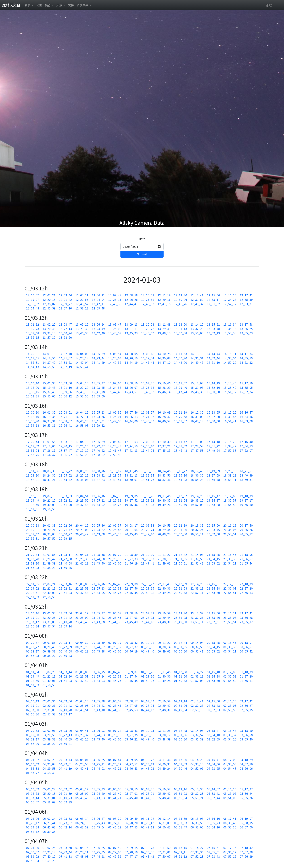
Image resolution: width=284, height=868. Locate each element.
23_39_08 (49, 622)
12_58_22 (82, 308)
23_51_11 (197, 622)
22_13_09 (180, 584)
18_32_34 (148, 475)
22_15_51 (213, 584)
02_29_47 (164, 705)
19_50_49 (180, 505)
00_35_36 (230, 647)
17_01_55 (49, 442)
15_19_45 (49, 387)
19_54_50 (230, 505)
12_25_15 (115, 299)
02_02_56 (65, 701)
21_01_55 (49, 555)
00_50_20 (180, 651)
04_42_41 (82, 768)
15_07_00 (115, 383)
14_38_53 (65, 362)
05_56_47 (33, 802)
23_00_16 (33, 613)
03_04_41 (82, 730)
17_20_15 (65, 446)
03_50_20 (180, 739)
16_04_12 (82, 412)
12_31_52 (197, 299)
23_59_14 (65, 626)
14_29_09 (164, 358)
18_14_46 (164, 471)
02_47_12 (148, 710)
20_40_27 (65, 534)
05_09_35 (148, 789)
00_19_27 (33, 647)
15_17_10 (246, 383)
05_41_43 (82, 798)
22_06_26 (98, 584)
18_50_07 (131, 480)
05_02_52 (65, 789)
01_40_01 (49, 681)
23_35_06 (230, 617)
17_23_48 (115, 446)
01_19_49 (33, 676)
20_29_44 (164, 530)
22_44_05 (98, 593)
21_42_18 (82, 563)
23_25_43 (115, 617)
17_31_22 (213, 446)
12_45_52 (148, 304)
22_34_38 (213, 588)
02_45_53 (131, 710)
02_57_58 (49, 714)
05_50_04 (180, 798)
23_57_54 (49, 626)
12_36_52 (33, 304)
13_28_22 (148, 329)
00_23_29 (82, 647)
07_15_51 (213, 848)
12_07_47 (115, 295)
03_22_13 (65, 735)
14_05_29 (98, 354)
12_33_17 (213, 299)
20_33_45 (213, 530)
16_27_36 (148, 417)
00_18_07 (246, 643)
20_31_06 (180, 530)
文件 (71, 5)
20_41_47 (82, 534)
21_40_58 (65, 563)
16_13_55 (213, 412)
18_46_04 (82, 480)
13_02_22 (49, 324)
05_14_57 (213, 789)
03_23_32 (82, 735)
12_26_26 (131, 299)
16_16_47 (246, 412)
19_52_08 (197, 505)
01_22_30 (65, 676)
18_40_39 (246, 475)
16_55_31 (49, 425)
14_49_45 (197, 362)
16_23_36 (98, 417)
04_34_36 (213, 764)
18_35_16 (180, 475)
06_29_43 (148, 823)
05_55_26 (246, 798)
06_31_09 (164, 823)
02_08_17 (131, 701)
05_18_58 (33, 793)
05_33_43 (213, 793)
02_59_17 (65, 714)
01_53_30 (213, 681)
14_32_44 (213, 358)
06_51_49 (180, 827)
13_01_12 (33, 324)
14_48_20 (180, 362)
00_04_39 (82, 643)
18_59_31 (246, 480)
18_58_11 (230, 480)
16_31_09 (197, 417)
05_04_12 (82, 789)
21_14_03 (197, 555)
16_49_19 (197, 421)
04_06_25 (98, 760)
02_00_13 (33, 701)
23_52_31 (213, 622)
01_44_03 (98, 681)
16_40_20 (82, 421)
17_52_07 (246, 450)
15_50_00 (213, 392)
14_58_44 (82, 367)
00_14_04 (197, 643)
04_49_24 (164, 768)
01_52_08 (197, 681)
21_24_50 (98, 559)
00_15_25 (213, 643)
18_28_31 (98, 475)
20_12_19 (180, 525)
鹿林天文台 (11, 5)
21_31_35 (180, 559)
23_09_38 (148, 613)
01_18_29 (246, 672)
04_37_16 (246, 764)
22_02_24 (49, 584)
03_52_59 (213, 739)
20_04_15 (82, 525)
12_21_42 (65, 299)
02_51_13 (197, 710)
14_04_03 (82, 354)
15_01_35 (49, 383)
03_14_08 (197, 730)
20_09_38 (148, 525)
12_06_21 (98, 295)
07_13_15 (180, 848)
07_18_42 (246, 848)
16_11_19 (180, 412)
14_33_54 (230, 358)
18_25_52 (65, 475)
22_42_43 (82, 593)
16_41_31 (98, 421)
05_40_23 (65, 798)
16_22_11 (82, 417)
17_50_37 (230, 450)
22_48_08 (148, 593)
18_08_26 (98, 471)
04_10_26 (148, 760)
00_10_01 (148, 643)
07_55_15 (230, 856)
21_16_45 (230, 555)
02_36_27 (246, 705)
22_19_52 (33, 588)
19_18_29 (246, 496)
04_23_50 (82, 764)
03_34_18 (213, 735)
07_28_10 (131, 852)
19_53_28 (213, 505)
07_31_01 (164, 852)
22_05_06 (82, 584)
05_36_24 (246, 793)
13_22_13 (65, 329)
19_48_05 (148, 505)
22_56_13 (246, 593)
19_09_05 (131, 496)
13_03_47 (65, 324)
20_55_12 (246, 534)
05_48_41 (164, 798)
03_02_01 (49, 730)
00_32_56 (197, 647)
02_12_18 (180, 701)
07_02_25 (49, 848)
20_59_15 (65, 538)
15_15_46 (230, 383)
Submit (142, 254)
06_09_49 (131, 818)
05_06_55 (115, 789)
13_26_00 (115, 329)
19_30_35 (164, 500)
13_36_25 (246, 329)
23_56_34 (33, 626)
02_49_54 (180, 710)
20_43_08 (98, 534)
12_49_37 (197, 304)
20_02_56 (65, 525)
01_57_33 (33, 685)
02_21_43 (65, 705)
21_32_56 (197, 559)
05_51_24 (197, 798)
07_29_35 (148, 852)
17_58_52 (98, 455)
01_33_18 (197, 676)
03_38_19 (33, 739)
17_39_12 (82, 450)
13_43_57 (115, 333)
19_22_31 (65, 500)
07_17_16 (230, 848)
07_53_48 (213, 856)
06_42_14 (65, 827)
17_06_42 (115, 442)
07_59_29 (49, 861)
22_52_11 (197, 593)
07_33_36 (197, 852)
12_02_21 (49, 295)
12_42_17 (98, 304)
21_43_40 (98, 563)
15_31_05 (197, 387)
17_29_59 (197, 446)
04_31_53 (180, 764)
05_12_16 (180, 789)
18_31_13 (131, 475)
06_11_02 (148, 818)
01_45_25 (115, 681)
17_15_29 (230, 442)
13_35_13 (230, 329)
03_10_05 (148, 730)
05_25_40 (115, 793)
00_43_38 (98, 651)
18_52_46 (164, 480)
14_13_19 (197, 354)
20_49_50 (180, 534)
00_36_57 (246, 647)
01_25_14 (98, 676)
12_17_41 (246, 295)
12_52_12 (230, 304)
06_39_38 (33, 827)
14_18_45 (33, 358)
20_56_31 (33, 538)
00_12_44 (180, 643)
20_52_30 (213, 534)
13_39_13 (49, 333)
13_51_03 (197, 333)
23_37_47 (33, 622)
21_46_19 (131, 563)
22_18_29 (246, 584)
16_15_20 (230, 412)
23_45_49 (131, 622)
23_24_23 (98, 617)
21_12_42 (180, 555)
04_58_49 (49, 773)
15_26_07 (131, 387)
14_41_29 (98, 362)
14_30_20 (180, 358)
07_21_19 (49, 852)
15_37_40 (49, 392)
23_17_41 (246, 613)
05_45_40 (131, 798)
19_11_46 (164, 496)
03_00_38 (33, 730)
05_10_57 (164, 789)
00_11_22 (164, 643)
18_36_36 (197, 475)
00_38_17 (33, 651)
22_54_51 (230, 593)
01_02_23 (49, 672)
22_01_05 (33, 584)
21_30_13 (164, 559)
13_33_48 (213, 329)
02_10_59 (164, 701)
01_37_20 (246, 676)
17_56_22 (65, 455)
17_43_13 (131, 450)
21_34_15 (213, 559)
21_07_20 (115, 555)
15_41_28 (98, 392)
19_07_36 (115, 496)
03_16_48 (230, 730)
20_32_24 (197, 530)
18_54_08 (180, 480)
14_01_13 (49, 354)
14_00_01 (33, 354)
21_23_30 (82, 559)
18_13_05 (148, 471)
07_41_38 (65, 856)
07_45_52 (115, 856)
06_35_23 (213, 823)
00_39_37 (49, 651)
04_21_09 (49, 764)
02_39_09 (49, 710)
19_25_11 (98, 500)
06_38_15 (246, 823)
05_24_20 (98, 793)
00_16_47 (230, 643)
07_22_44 (65, 852)
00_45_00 (115, 651)
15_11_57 (180, 383)
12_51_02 (213, 304)
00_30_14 (164, 647)
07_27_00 (115, 852)
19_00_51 (33, 496)
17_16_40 (246, 442)
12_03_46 (65, 295)
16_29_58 (180, 417)
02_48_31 (164, 710)
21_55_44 (246, 563)
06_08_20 (115, 818)
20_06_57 (115, 525)
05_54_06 (230, 798)
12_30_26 (180, 299)
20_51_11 (197, 534)
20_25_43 (115, 530)
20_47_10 (148, 534)
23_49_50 (180, 622)
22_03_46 (65, 584)
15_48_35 (197, 392)
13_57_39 (49, 337)
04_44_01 (98, 768)
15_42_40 (115, 392)
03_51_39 (197, 739)
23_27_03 (131, 617)
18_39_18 (230, 475)
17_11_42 (180, 442)
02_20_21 (49, 705)
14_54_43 (33, 367)
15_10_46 (164, 383)
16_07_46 (131, 412)
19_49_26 (164, 505)
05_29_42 (164, 793)
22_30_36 (164, 588)
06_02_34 (49, 818)
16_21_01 (65, 417)
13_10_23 (148, 324)
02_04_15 (82, 701)
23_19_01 (33, 617)
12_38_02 (49, 304)
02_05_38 (98, 701)
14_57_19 (65, 367)
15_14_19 (213, 383)
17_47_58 (197, 450)
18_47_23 (98, 480)
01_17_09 (230, 672)
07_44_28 (98, 856)
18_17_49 (197, 471)
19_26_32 (115, 500)
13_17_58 (246, 324)
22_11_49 (164, 584)
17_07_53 (131, 442)
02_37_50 (33, 710)
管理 (269, 5)
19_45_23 (115, 505)
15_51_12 (230, 392)
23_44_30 (115, 622)
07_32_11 (180, 852)
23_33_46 (213, 617)
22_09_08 (131, 584)
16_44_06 (131, 421)
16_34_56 (246, 417)
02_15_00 (213, 701)
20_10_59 (164, 525)
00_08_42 (131, 643)
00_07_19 (115, 643)
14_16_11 (230, 354)
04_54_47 (230, 768)
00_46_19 (131, 651)
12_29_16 (164, 299)
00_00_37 (33, 643)
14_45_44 (148, 362)
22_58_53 (49, 597)
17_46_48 (180, 450)
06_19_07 (246, 818)
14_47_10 (164, 362)
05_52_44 (213, 798)
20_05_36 (98, 525)
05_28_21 (148, 793)
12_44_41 (131, 304)
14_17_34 (246, 354)
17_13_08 (197, 442)
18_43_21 (49, 480)
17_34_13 (246, 446)
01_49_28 (164, 681)
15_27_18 (148, 387)
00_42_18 (82, 651)
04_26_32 (115, 764)
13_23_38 (82, 329)
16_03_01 (65, 412)
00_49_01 (164, 651)
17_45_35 (164, 450)
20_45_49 (131, 534)
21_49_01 (164, 563)
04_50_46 (180, 768)
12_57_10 (65, 308)
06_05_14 (82, 818)
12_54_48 (33, 308)
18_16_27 (180, 471)
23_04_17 (82, 613)
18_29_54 (115, 475)
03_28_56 (148, 735)
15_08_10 (131, 383)
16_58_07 (82, 425)
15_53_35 (33, 396)
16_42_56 (115, 421)
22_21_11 (49, 588)
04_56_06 (246, 768)
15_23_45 (98, 387)
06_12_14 (164, 818)
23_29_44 (164, 617)
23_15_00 (213, 613)
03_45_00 (115, 739)
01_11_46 (164, 672)
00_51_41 (197, 651)
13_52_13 (213, 333)
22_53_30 (213, 593)
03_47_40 (148, 739)
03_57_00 (33, 744)
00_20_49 (49, 647)
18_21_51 (246, 471)
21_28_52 (148, 559)
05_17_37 (246, 789)
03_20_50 (49, 735)
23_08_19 (131, 613)
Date (142, 239)
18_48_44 (115, 480)
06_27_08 (115, 823)
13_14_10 (197, 324)
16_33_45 (230, 417)
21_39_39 (49, 563)
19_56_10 (246, 505)
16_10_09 (164, 412)
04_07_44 (115, 760)
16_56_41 (65, 425)
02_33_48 (213, 705)
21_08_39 (131, 555)
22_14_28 (197, 584)
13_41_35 (82, 333)
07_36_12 (230, 852)
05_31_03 (180, 793)
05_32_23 (197, 793)
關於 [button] (28, 5)
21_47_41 (148, 563)
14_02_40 (65, 354)
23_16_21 (230, 613)
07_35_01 (213, 852)
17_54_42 (49, 455)
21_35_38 (230, 559)
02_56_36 (33, 714)
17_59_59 (115, 455)
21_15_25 (213, 555)
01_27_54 (131, 676)
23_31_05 (180, 617)
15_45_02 (148, 392)
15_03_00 (65, 383)
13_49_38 (180, 333)
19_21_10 (49, 500)
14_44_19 (131, 362)
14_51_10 (213, 362)
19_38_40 (33, 505)
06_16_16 (213, 818)
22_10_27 (148, 584)
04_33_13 (197, 764)
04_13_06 (180, 760)
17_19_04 (49, 446)
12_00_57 (33, 295)
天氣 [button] (60, 5)
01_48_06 (148, 681)
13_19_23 (33, 329)
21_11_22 (164, 555)
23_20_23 (49, 617)
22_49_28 (164, 593)
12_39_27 (65, 304)
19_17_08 (230, 496)
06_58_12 (33, 832)
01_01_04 (33, 672)
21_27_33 (131, 559)
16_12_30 (197, 412)
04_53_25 (213, 768)
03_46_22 (131, 739)
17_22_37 (98, 446)
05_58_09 (49, 802)
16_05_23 (98, 412)
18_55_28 (197, 480)
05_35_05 (230, 793)
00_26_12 (115, 647)
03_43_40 (98, 739)
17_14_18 (213, 442)
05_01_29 (49, 789)
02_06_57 (115, 701)
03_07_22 (115, 730)
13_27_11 (131, 329)
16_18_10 (33, 417)
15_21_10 (65, 387)
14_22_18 (82, 358)
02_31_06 (180, 705)
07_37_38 (246, 852)
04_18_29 (246, 760)
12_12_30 (180, 295)
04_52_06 (197, 768)
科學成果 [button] (83, 5)
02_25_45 (115, 705)
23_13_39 (197, 613)
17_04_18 (82, 442)
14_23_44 (98, 358)
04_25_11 (98, 764)
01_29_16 (148, 676)
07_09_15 (131, 848)
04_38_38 (33, 768)
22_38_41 (33, 593)
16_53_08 (246, 421)
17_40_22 (98, 450)
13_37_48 (33, 333)
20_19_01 (33, 530)
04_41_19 (65, 768)
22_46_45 (131, 593)
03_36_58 (246, 735)
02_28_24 (148, 705)
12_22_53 (82, 299)
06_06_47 (98, 818)
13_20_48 (49, 329)
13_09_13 (131, 324)
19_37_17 (246, 500)
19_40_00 (49, 505)
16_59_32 (98, 425)
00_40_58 (65, 651)
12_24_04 (98, 299)
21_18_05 (246, 555)
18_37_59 (213, 475)
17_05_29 (98, 442)
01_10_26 (148, 672)
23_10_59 (164, 613)
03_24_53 (98, 735)
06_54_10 (213, 827)
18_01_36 (33, 471)
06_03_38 (65, 818)
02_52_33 (213, 710)
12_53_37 (246, 304)
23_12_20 (180, 613)
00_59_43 (65, 656)
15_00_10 (33, 383)
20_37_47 (33, 534)
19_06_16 (98, 496)
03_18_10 (246, 730)
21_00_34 (33, 555)
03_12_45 (180, 730)
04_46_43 (131, 768)
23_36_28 (246, 617)
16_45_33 (148, 421)
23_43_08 (98, 622)
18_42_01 (33, 480)
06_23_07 (65, 823)
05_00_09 (33, 789)
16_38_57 (65, 421)
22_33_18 (197, 588)
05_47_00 (148, 798)
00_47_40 (148, 651)
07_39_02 (33, 856)
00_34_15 (213, 647)
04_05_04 (82, 760)
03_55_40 (246, 739)
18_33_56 (164, 475)
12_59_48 (98, 308)
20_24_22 (98, 530)
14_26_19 (131, 358)
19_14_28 (197, 496)
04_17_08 (230, 760)
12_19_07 (33, 299)
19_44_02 (98, 505)
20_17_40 (246, 525)
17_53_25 (33, 455)
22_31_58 (180, 588)
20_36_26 (246, 530)
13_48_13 (164, 333)
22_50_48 (180, 593)
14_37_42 (49, 362)
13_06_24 (98, 324)
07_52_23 (197, 856)
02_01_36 (49, 701)
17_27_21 (164, 446)
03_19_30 (33, 735)
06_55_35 (230, 827)
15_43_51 (131, 392)
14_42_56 (115, 362)
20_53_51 (230, 534)
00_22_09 (65, 647)
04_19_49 (33, 764)
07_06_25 (98, 848)
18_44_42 (65, 480)
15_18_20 (33, 387)
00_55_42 (246, 651)
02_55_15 (246, 710)
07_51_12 (180, 856)
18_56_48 (213, 480)
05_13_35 (197, 789)
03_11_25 (164, 730)
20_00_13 (33, 525)
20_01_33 (49, 525)
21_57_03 (33, 568)
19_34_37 (213, 500)
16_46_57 (164, 421)
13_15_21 (213, 324)
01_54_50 (230, 681)
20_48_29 (164, 534)
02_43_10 (98, 710)
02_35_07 (230, 705)
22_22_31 (65, 588)
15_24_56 (115, 387)
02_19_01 (33, 705)
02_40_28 (65, 710)
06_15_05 (197, 818)
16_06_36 (115, 412)
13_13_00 (180, 324)
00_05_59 (98, 643)
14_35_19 (246, 358)
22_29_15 (148, 588)
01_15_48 (213, 672)
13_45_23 (131, 333)
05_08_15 (131, 789)
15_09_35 (148, 383)
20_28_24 (148, 530)
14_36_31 (33, 362)
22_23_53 (82, 588)
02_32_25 (197, 705)
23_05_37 (98, 613)
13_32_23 (197, 329)
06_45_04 (98, 827)
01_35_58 (230, 676)
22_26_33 (115, 588)
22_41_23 (65, 593)
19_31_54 (180, 500)
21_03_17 (65, 555)
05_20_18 (49, 793)
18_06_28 (82, 471)
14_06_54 (115, 354)
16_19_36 (49, 417)
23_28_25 (148, 617)
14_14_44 (213, 354)
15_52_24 (246, 392)
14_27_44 (148, 358)
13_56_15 (33, 337)
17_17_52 (33, 446)
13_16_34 (230, 324)
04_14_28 (197, 760)
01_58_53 (49, 685)
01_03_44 (65, 672)
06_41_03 (49, 827)
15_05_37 (98, 383)
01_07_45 (115, 672)
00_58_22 (49, 656)
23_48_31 (164, 622)
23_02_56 (65, 613)
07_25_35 (98, 852)
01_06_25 (98, 672)
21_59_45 (65, 568)
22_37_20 (246, 588)
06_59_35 (49, 832)
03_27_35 (131, 735)
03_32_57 (197, 735)
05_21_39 (65, 793)
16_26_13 (131, 417)
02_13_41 (197, 701)
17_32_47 (230, 446)
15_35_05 (246, 387)
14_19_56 (49, 358)
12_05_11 (82, 295)
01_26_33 (115, 676)
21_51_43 (197, 563)
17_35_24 (33, 450)
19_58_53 (49, 509)
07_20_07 (33, 852)
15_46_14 (164, 392)
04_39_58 (49, 768)
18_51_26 (148, 480)
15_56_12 (65, 396)
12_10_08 (148, 295)
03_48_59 (164, 739)
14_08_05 (131, 354)
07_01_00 (33, 848)
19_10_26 (148, 496)
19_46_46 (131, 505)
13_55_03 (246, 333)
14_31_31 (197, 358)
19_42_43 (82, 505)
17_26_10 (148, 446)
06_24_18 (82, 823)
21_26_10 (115, 559)
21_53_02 (213, 563)
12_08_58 (131, 295)
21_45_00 (115, 563)
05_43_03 (98, 798)
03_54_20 (230, 739)
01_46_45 (131, 681)
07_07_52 (115, 848)
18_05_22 (65, 471)
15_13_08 (197, 383)
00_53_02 (213, 651)
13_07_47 (115, 324)
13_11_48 (164, 324)
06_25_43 (98, 823)
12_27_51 (148, 299)
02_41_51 (82, 710)
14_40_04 (82, 362)
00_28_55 (148, 647)
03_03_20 (65, 730)
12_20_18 (49, 299)
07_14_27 (197, 848)
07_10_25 (148, 848)
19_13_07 (180, 496)
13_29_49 (164, 329)
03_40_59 (65, 739)
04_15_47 (213, 760)
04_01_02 (33, 760)
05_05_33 (98, 789)
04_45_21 (115, 768)
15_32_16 (213, 387)
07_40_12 (49, 856)
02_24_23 (98, 705)
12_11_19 (164, 295)
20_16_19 (230, 525)
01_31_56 (180, 676)
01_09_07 (131, 672)
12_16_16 (230, 295)
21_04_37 (82, 555)
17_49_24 (213, 450)
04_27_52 (131, 764)
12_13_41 (197, 295)
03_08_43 (131, 730)
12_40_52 (82, 304)
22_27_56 (131, 588)
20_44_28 (115, 534)
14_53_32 (246, 362)
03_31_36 (180, 735)
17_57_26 (82, 455)
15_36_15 (33, 392)
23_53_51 (230, 622)
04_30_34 (164, 764)
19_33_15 (197, 500)
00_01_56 (49, 643)
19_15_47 (213, 496)
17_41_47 (115, 450)
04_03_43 (65, 760)
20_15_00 (213, 525)
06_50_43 (164, 827)
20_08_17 (131, 525)
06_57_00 (246, 827)
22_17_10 (230, 584)
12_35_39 (246, 299)
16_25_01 (115, 417)
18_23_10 (33, 475)
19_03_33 (65, 496)
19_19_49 (33, 500)
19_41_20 (65, 505)
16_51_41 (230, 421)
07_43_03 (82, 856)
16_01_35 (49, 412)
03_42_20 (82, 739)
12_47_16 (164, 304)
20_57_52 (49, 538)
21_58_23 (49, 568)
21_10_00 (148, 555)
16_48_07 (180, 421)
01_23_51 (82, 676)
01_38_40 (33, 681)
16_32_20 (213, 417)
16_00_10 (33, 412)
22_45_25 (115, 593)
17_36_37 (49, 450)
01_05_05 (82, 672)
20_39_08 (49, 534)
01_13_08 (180, 672)
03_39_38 (49, 739)
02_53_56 (230, 710)
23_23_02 (82, 617)
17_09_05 (148, 442)
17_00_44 (33, 442)
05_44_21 (115, 798)
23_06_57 (115, 613)
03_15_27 (213, 730)
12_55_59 (49, 308)
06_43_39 (82, 827)
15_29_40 (180, 387)
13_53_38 (230, 333)
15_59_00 (98, 396)
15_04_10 (82, 383)
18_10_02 (115, 471)
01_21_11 (49, 676)
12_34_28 (230, 299)
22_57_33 (33, 597)
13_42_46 (98, 333)
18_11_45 (131, 471)
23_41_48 (82, 622)
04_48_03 (148, 768)
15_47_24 (180, 392)
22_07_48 (115, 584)
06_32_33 (180, 823)
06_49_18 (148, 827)
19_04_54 (82, 496)
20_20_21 (49, 530)
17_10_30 (164, 442)
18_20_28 (230, 471)
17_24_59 (131, 446)
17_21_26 (82, 446)
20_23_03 (82, 530)
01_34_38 (213, 676)
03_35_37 (230, 735)
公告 (39, 5)
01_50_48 (180, 681)
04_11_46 (164, 760)
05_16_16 (230, 789)
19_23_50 (82, 500)
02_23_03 (82, 705)
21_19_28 (33, 559)
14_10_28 (164, 354)
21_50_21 (180, 563)
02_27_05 (131, 705)
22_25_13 (98, 588)
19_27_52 (131, 500)
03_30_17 (164, 735)
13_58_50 (65, 337)
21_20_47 (49, 559)
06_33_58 (197, 823)
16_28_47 (164, 417)
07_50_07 (164, 856)
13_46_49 (148, 333)
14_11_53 (180, 354)
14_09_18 (148, 354)
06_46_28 (115, 827)
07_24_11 (82, 852)
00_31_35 (180, 647)
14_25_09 (115, 358)
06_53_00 (197, 827)
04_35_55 (230, 764)
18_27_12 (82, 475)
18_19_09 (213, 471)
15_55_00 (49, 396)
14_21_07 (65, 358)
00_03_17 (65, 643)
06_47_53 (131, 827)
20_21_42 (65, 530)
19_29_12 (148, 500)
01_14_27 (197, 672)
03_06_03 (98, 730)
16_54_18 (33, 425)
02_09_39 (148, 701)
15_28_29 (164, 387)
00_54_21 (230, 651)
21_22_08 (65, 559)
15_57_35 (82, 396)
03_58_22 (49, 744)
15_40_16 (82, 392)
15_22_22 (82, 387)
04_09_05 (131, 760)
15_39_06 (65, 392)
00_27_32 (131, 647)
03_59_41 (65, 744)
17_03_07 (65, 442)
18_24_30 (49, 475)
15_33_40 (230, 387)
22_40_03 (49, 593)
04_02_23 (49, 760)
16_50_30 (213, 421)
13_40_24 (65, 333)
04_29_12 (148, 764)
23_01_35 (49, 613)
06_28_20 (131, 823)
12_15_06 (213, 295)
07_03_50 (65, 848)
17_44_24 (148, 450)
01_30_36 (164, 676)
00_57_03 (33, 656)
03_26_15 (115, 735)
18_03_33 (49, 471)
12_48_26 (180, 304)
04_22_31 (65, 764)
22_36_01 (230, 588)
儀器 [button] (48, 5)
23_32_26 (197, 617)
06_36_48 (230, 823)
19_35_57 (230, 500)
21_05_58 (98, 555)
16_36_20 (33, 421)
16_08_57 (148, 412)
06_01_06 (33, 818)
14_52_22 (230, 362)
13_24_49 (98, 329)
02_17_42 (246, 701)
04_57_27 (33, 773)
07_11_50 (164, 848)
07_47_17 (131, 856)
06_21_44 (49, 823)
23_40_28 (65, 622)
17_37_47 (65, 450)
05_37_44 (33, 798)
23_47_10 (148, 622)
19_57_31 (33, 509)
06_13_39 (180, 818)
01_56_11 (246, 681)
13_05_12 (82, 324)
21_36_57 (246, 559)
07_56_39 (246, 856)
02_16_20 (230, 701)
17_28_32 (180, 446)
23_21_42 (65, 617)
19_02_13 (49, 496)
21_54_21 (230, 563)
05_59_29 (65, 802)
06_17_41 (230, 818)
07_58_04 (33, 861)
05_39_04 (49, 798)
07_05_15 (82, 848)
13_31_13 (180, 329)
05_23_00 (82, 793)
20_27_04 (131, 530)
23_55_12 (246, 622)
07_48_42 (148, 856)
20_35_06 (230, 530)
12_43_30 (115, 304)
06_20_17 (33, 823)
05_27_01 (131, 793)
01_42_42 (82, 681)
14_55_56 (49, 367)
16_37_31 (49, 421)
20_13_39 (197, 525)
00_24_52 (98, 647)
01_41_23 (65, 681)
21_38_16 (33, 563)
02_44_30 (115, 710)
